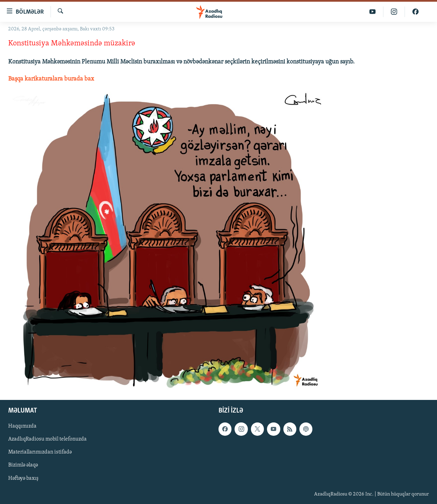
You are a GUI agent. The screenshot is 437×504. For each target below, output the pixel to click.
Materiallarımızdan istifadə (40, 452)
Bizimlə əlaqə (23, 465)
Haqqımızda (22, 426)
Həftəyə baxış (23, 478)
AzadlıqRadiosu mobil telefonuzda (47, 439)
